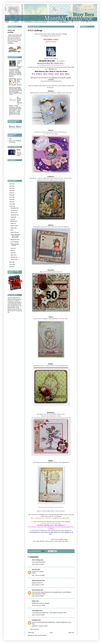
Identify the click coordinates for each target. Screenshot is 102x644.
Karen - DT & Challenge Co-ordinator (15, 141)
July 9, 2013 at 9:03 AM (38, 596)
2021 (11, 188)
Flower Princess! (15, 232)
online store (59, 272)
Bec (20, 150)
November (14, 210)
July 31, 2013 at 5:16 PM (38, 615)
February (13, 257)
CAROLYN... (51, 176)
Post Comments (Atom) (41, 635)
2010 (11, 267)
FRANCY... (51, 91)
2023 (11, 184)
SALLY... (51, 317)
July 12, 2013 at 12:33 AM (38, 605)
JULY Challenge (35, 30)
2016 (11, 200)
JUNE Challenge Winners (15, 245)
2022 (11, 186)
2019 (11, 193)
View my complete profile (19, 154)
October (13, 213)
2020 (11, 191)
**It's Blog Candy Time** (19, 62)
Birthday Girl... (14, 221)
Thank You (13, 223)
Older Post (71, 633)
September (14, 215)
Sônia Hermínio (36, 590)
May (12, 250)
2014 (11, 204)
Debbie (34, 601)
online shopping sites (50, 622)
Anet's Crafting (36, 560)
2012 (11, 262)
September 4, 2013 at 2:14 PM (40, 626)
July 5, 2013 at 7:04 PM (38, 564)
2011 (11, 264)
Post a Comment (34, 629)
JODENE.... (51, 225)
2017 (11, 197)
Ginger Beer (14, 228)
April (12, 253)
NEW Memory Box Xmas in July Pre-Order (51, 71)
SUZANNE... (51, 270)
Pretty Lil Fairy (14, 226)
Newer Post (31, 633)
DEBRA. (51, 461)
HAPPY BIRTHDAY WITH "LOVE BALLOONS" (15, 236)
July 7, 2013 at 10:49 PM (38, 575)
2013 (11, 206)
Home (51, 633)
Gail (10, 139)
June (12, 248)
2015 (11, 202)
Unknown (35, 570)
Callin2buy (35, 620)
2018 (11, 195)
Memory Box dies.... (16, 240)
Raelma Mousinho (37, 581)
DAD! (12, 230)
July (12, 219)
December (14, 208)
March (13, 255)
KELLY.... (51, 130)
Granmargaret (36, 611)
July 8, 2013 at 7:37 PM (38, 585)
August (13, 217)
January (13, 259)
